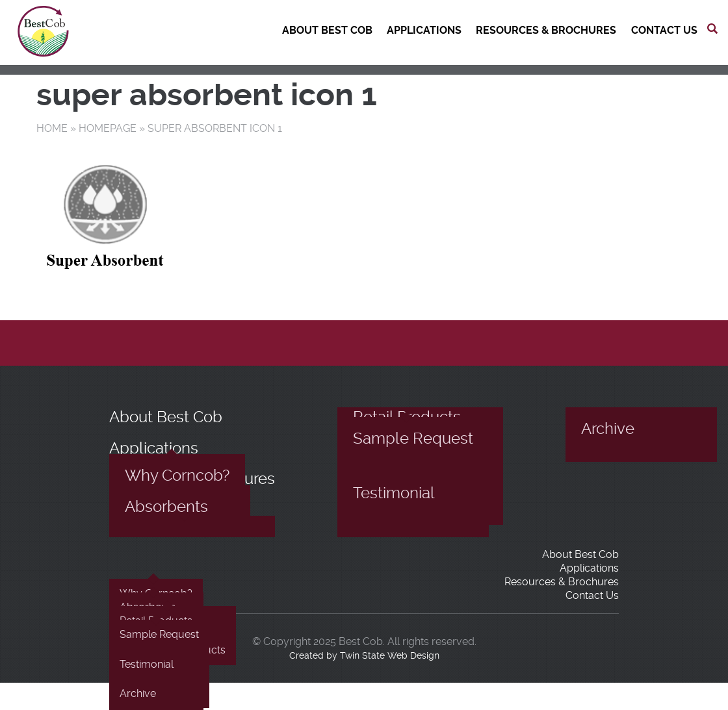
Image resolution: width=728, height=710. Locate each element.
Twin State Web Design (390, 655)
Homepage (108, 128)
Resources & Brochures (546, 30)
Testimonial (394, 493)
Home (52, 128)
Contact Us (664, 30)
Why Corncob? (177, 475)
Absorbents (166, 507)
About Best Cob (327, 30)
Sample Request (413, 438)
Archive (608, 429)
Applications (424, 30)
